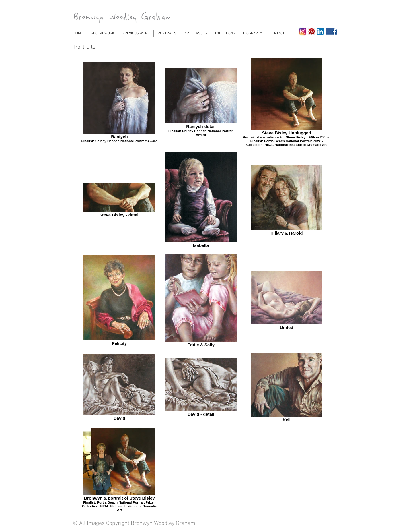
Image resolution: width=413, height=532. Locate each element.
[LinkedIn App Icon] (320, 31)
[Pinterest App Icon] (312, 31)
